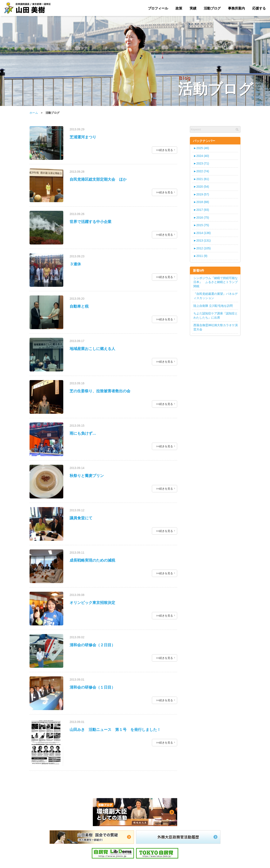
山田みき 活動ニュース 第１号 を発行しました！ (115, 730)
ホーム (34, 113)
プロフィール (158, 8)
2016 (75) (201, 218)
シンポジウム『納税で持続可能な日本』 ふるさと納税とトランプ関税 (216, 282)
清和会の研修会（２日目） (92, 645)
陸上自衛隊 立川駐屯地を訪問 (213, 306)
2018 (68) (201, 202)
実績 (193, 8)
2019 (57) (201, 194)
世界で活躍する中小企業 (90, 222)
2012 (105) (202, 248)
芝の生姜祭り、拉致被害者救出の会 (100, 391)
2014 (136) (202, 233)
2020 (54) (201, 187)
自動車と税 (79, 306)
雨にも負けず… (83, 433)
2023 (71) (201, 163)
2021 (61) (201, 179)
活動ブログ (212, 8)
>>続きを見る (165, 150)
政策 (179, 8)
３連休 (75, 264)
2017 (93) (201, 210)
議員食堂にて (81, 518)
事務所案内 (236, 8)
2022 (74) (201, 171)
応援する (259, 8)
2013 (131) (202, 240)
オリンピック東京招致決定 (92, 603)
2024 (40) (201, 156)
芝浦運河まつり (83, 137)
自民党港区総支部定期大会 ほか (98, 179)
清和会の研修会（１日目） (92, 687)
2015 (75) (201, 225)
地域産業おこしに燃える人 (92, 349)
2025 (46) (201, 148)
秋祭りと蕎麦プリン (87, 476)
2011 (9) (200, 256)
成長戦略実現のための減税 (92, 560)
